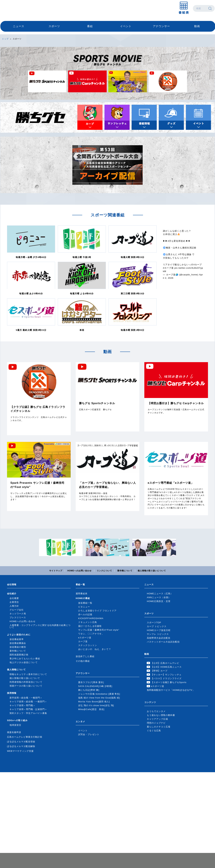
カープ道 (83, 641)
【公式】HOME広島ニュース (166, 667)
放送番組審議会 (18, 643)
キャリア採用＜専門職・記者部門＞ (28, 709)
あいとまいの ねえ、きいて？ (95, 649)
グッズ (171, 117)
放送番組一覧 (85, 603)
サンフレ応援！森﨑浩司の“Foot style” (99, 630)
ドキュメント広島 (88, 622)
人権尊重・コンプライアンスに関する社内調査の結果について (40, 626)
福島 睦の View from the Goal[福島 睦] (99, 698)
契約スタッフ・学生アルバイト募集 (28, 713)
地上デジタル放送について (24, 662)
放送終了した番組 (85, 656)
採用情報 (12, 693)
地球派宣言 (15, 725)
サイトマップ (56, 571)
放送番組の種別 (18, 647)
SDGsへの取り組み (17, 720)
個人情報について (16, 670)
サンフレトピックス (117, 117)
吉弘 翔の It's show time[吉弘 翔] (96, 705)
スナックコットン (88, 645)
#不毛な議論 (185, 254)
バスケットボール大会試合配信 (163, 642)
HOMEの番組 (83, 598)
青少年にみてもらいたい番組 (25, 659)
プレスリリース (18, 617)
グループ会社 (17, 610)
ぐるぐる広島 (154, 731)
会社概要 (14, 598)
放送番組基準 (17, 639)
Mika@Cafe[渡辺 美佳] (91, 709)
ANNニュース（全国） (159, 597)
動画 (197, 26)
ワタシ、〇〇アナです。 (91, 634)
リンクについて (104, 571)
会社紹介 (12, 594)
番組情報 (144, 117)
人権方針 (14, 606)
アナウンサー (161, 26)
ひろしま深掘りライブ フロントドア (97, 611)
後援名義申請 (14, 732)
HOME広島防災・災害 (159, 601)
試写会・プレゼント (89, 734)
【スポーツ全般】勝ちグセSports (169, 682)
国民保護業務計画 (19, 655)
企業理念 (14, 602)
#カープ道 (168, 268)
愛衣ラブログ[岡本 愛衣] (91, 682)
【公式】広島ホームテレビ (165, 663)
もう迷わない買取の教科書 (161, 715)
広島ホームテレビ (18, 8)
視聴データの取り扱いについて (26, 686)
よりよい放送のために (19, 635)
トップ (5, 39)
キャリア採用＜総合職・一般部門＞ (28, 702)
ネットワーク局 (18, 614)
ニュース (19, 26)
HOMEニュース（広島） (160, 594)
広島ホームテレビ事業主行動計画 (25, 737)
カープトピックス (90, 117)
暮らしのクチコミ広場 (159, 727)
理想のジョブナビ (156, 723)
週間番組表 (82, 594)
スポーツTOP (154, 623)
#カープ (198, 265)
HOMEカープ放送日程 (159, 630)
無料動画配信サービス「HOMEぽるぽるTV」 (171, 690)
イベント (126, 26)
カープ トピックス (157, 626)
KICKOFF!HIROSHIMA (91, 618)
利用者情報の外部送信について (26, 682)
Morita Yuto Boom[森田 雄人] (94, 702)
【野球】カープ (159, 671)
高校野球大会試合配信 (159, 638)
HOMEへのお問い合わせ (80, 571)
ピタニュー (84, 607)
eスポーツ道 (85, 638)
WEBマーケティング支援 (20, 751)
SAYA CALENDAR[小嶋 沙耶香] (95, 686)
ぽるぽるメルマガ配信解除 (21, 746)
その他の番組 (83, 661)
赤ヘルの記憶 (85, 614)
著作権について (125, 571)
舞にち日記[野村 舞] (89, 690)
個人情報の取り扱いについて (152, 571)
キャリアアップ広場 (157, 719)
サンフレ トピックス (158, 634)
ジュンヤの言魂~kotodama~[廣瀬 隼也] (99, 694)
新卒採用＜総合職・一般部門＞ (26, 698)
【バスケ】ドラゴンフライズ (166, 678)
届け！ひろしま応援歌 (90, 626)
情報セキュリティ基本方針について (28, 674)
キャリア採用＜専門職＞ (22, 705)
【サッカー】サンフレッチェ (166, 675)
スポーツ (54, 26)
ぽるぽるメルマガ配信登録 (21, 742)
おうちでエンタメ (156, 711)
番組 (90, 26)
